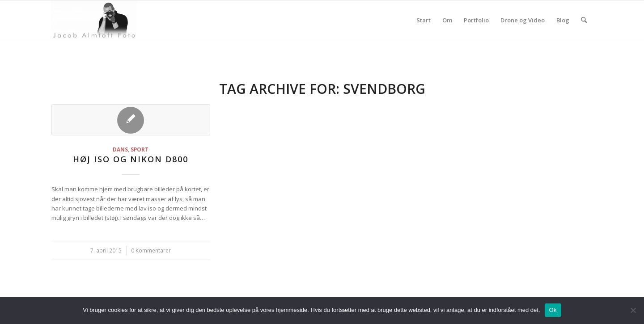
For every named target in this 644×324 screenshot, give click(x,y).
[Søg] (584, 20)
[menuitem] (584, 20)
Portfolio (476, 20)
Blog (563, 20)
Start (424, 20)
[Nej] (633, 310)
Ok (553, 310)
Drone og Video (523, 20)
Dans (120, 149)
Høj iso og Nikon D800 (131, 159)
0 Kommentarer (151, 250)
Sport (140, 149)
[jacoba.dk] (94, 20)
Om (447, 20)
